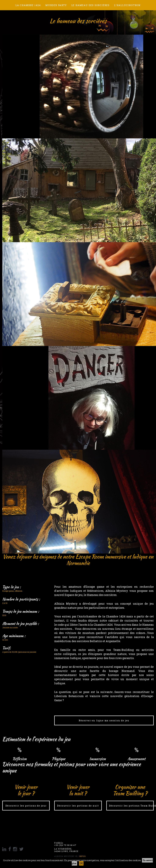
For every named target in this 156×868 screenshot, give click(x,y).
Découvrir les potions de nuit (78, 806)
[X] (81, 863)
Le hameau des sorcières (90, 5)
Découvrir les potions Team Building (131, 806)
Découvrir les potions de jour (26, 806)
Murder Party (56, 5)
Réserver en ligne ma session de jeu (104, 720)
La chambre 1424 (28, 5)
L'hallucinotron (127, 5)
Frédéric (59, 843)
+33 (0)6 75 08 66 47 (65, 845)
